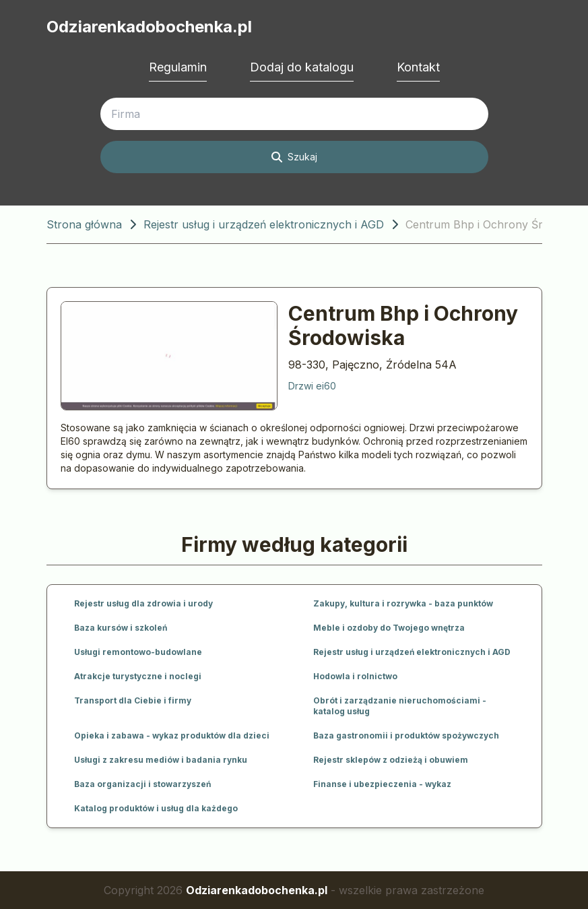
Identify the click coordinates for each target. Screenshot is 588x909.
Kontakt (418, 67)
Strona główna (84, 224)
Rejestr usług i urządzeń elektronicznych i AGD (264, 224)
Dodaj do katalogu (302, 67)
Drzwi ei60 (312, 386)
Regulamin (178, 67)
